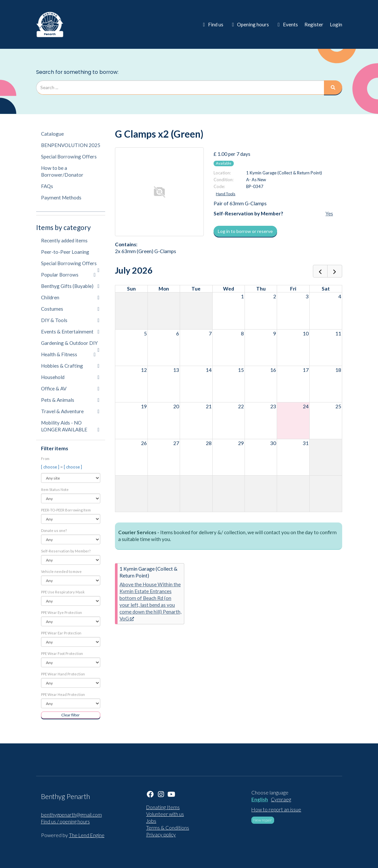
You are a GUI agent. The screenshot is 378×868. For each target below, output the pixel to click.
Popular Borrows (68, 275)
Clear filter (70, 715)
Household (70, 377)
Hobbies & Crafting (70, 366)
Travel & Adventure (70, 411)
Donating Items (163, 807)
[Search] (333, 88)
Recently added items (64, 240)
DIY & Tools (70, 320)
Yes (329, 213)
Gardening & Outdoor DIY (70, 344)
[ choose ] (51, 467)
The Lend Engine (87, 835)
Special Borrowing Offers (69, 156)
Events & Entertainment (70, 332)
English (260, 799)
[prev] (320, 271)
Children (70, 297)
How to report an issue (276, 809)
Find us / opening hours (65, 821)
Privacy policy (161, 834)
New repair (263, 820)
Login (336, 24)
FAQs (47, 186)
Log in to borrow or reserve (245, 231)
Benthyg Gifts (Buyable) (70, 286)
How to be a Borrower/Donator (62, 171)
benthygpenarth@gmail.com (71, 815)
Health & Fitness (68, 354)
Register (314, 24)
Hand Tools (226, 194)
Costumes (70, 309)
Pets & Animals (70, 400)
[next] (335, 271)
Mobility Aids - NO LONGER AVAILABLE (70, 426)
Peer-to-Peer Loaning (65, 252)
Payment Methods (61, 197)
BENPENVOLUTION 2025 (71, 145)
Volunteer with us (165, 814)
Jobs (151, 821)
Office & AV (70, 388)
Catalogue (52, 134)
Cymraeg (281, 799)
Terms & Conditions (168, 828)
